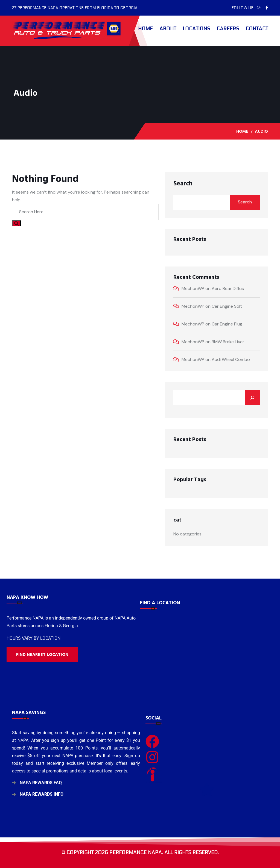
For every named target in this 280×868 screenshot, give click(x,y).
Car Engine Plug (227, 324)
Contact (257, 29)
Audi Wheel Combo (231, 359)
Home (145, 29)
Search (183, 183)
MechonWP (193, 288)
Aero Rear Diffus (228, 288)
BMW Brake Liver (228, 342)
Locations (196, 29)
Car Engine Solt (227, 306)
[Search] (252, 398)
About (168, 29)
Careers (228, 29)
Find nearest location (42, 654)
